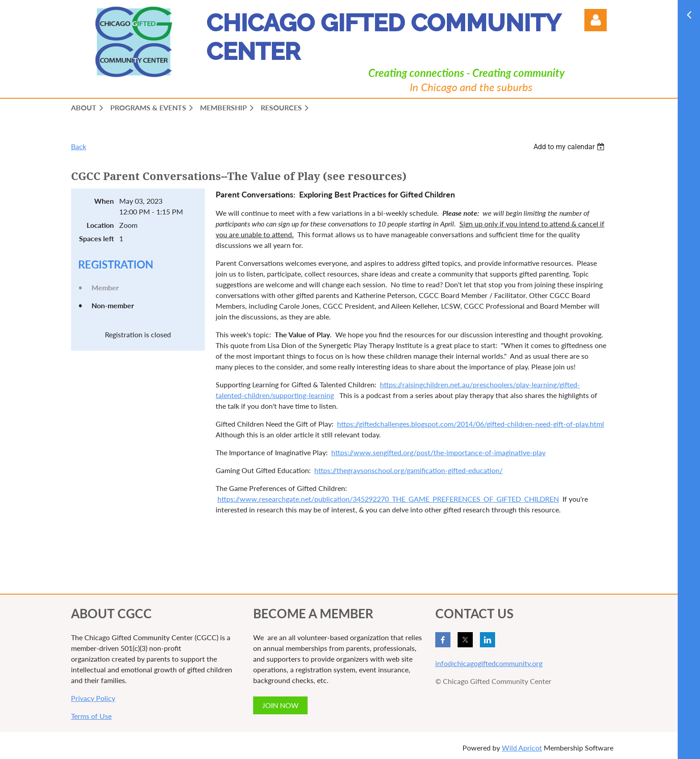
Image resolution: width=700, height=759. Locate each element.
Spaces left (96, 238)
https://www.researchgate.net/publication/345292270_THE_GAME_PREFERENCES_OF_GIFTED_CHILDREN (388, 499)
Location (100, 225)
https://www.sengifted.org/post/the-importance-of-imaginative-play (438, 452)
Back (79, 146)
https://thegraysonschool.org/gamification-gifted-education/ (408, 470)
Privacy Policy (93, 698)
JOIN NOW (280, 705)
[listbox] (570, 147)
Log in (596, 20)
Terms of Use (91, 716)
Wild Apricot (522, 748)
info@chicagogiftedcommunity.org (489, 663)
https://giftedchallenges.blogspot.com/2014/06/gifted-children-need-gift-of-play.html (471, 424)
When (104, 201)
